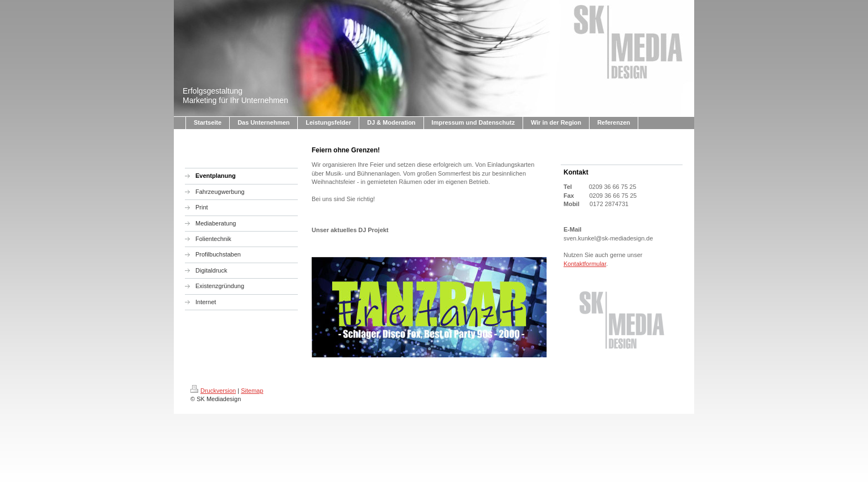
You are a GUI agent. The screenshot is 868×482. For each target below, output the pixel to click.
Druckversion (213, 391)
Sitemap (252, 391)
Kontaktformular (585, 264)
